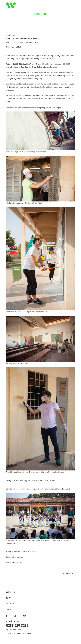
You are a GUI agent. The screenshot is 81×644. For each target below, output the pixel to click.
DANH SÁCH (68, 573)
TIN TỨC (9, 609)
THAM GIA (10, 604)
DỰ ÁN (9, 598)
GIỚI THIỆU (10, 592)
